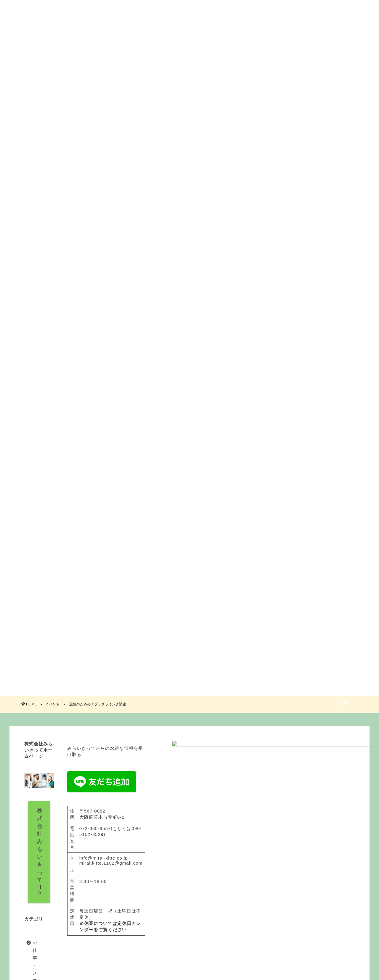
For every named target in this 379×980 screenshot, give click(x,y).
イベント (225, 33)
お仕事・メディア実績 (56, 886)
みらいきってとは (83, 33)
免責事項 (77, 973)
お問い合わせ (297, 33)
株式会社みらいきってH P (70, 832)
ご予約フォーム (189, 501)
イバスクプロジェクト (56, 916)
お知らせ (42, 901)
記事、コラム (47, 946)
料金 (154, 33)
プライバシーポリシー (43, 973)
